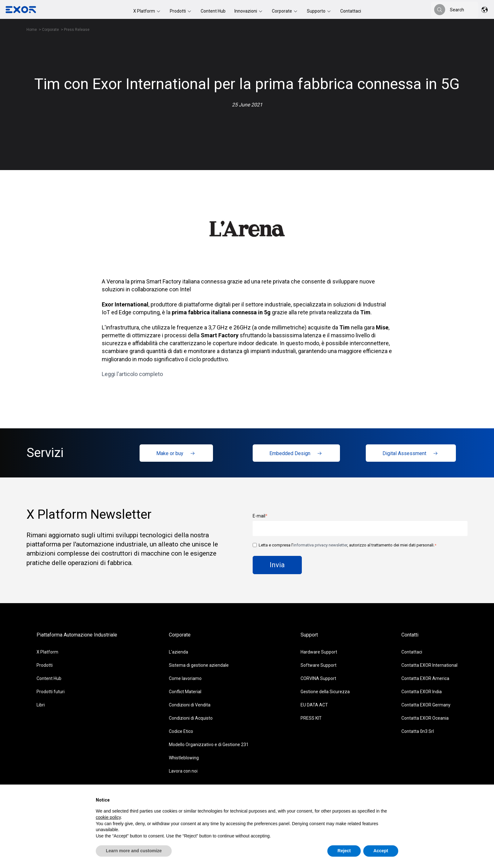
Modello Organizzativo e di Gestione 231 (209, 745)
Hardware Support (319, 652)
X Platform (145, 11)
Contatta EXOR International (429, 665)
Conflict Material (185, 692)
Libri (41, 705)
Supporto (317, 11)
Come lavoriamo (185, 678)
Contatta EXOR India (422, 692)
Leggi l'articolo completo (132, 374)
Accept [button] (381, 851)
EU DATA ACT (314, 705)
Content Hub (213, 11)
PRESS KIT (311, 718)
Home (32, 30)
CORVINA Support (318, 678)
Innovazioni (246, 11)
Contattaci (351, 11)
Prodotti (178, 11)
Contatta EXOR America (425, 678)
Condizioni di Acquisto (191, 718)
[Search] (440, 10)
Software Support (319, 665)
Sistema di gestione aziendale (199, 665)
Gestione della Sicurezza (325, 692)
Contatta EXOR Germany (426, 705)
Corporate (282, 11)
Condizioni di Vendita (190, 705)
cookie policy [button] (108, 817)
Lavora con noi (183, 771)
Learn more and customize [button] (134, 851)
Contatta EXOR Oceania (425, 718)
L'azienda (178, 652)
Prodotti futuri (51, 692)
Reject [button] (344, 851)
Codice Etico (181, 731)
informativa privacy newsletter (320, 545)
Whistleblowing (184, 758)
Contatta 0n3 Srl (418, 731)
